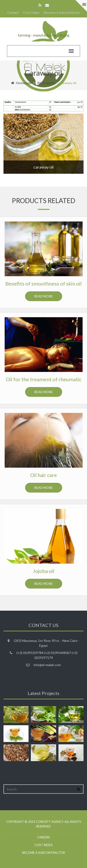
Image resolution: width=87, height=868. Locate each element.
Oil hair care (43, 475)
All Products (46, 83)
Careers (13, 12)
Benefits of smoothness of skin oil (43, 284)
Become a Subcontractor (62, 12)
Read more (43, 296)
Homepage (21, 83)
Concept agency (50, 822)
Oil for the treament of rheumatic (44, 379)
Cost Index (31, 12)
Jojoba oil (43, 571)
